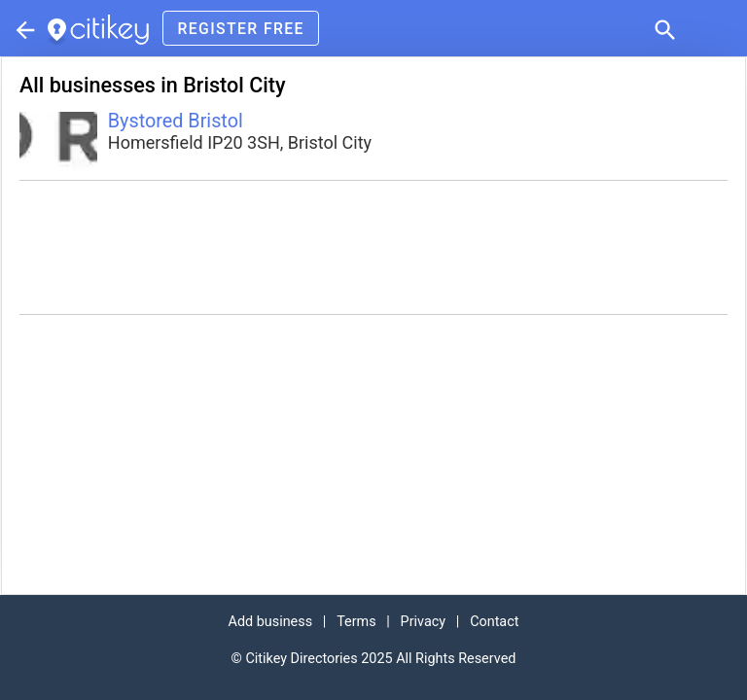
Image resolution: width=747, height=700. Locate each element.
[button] (663, 28)
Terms (356, 622)
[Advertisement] (373, 247)
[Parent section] (23, 28)
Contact (494, 622)
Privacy (424, 622)
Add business (271, 622)
